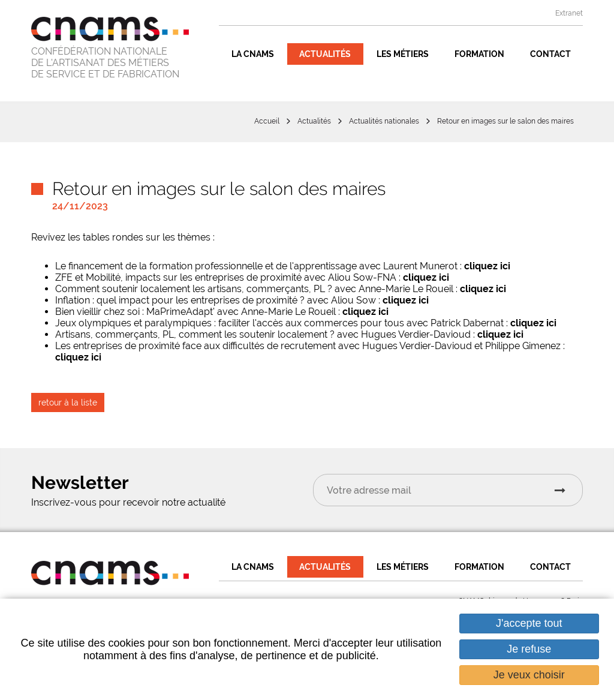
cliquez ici (487, 266)
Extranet (569, 13)
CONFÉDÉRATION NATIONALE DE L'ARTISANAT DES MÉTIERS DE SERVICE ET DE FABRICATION (105, 63)
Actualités (325, 54)
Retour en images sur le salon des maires (505, 121)
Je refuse (529, 649)
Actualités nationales (384, 121)
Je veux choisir (529, 675)
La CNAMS (253, 54)
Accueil (267, 121)
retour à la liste (68, 402)
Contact (550, 54)
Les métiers (403, 54)
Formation (479, 54)
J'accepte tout (529, 623)
